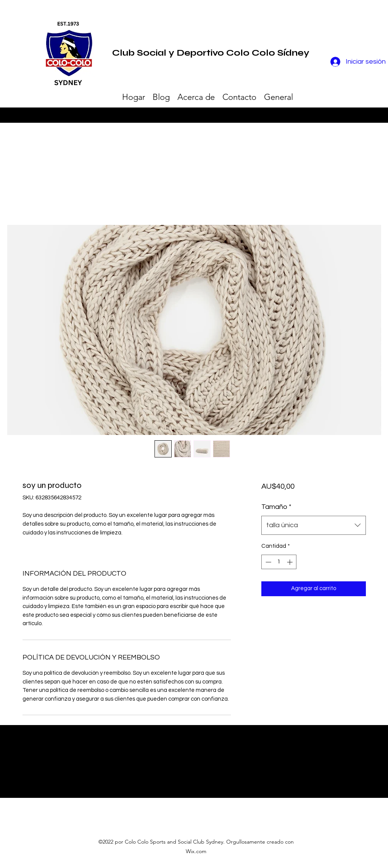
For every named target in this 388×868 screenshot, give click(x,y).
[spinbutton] (279, 562)
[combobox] (313, 525)
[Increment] (291, 562)
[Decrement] (268, 562)
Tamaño (276, 507)
